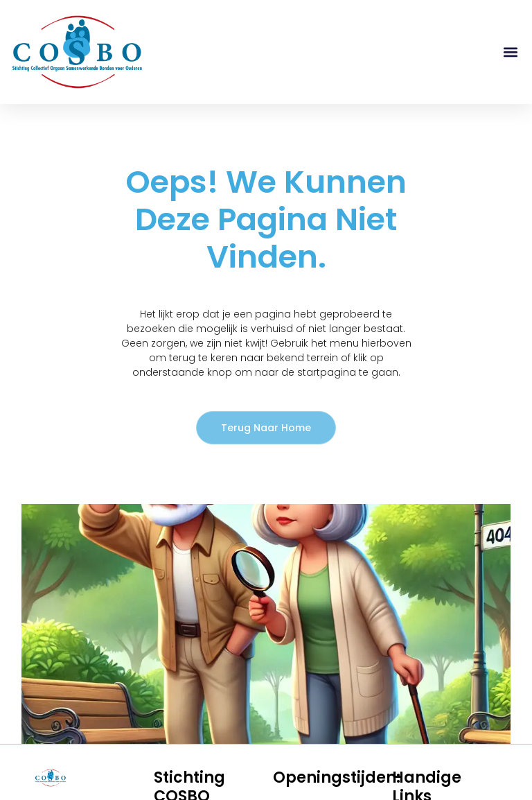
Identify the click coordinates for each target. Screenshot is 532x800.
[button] (510, 52)
